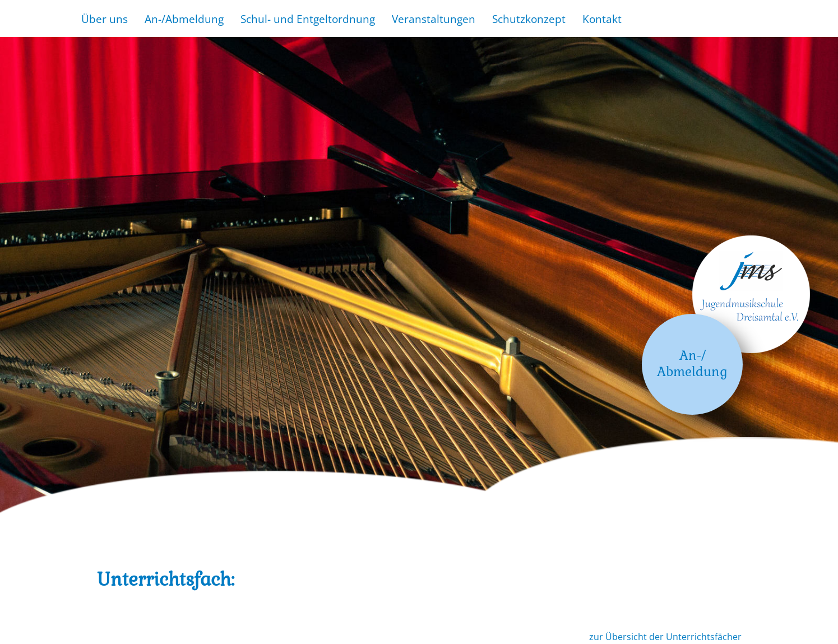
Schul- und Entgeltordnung (308, 19)
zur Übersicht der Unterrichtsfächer (665, 637)
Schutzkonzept (529, 19)
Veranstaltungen (434, 19)
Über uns (105, 19)
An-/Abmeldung (184, 19)
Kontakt (602, 19)
